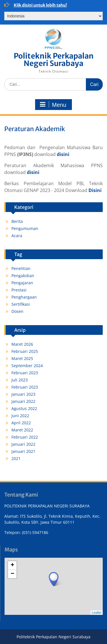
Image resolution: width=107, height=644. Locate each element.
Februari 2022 (25, 437)
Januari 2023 (23, 394)
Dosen (17, 311)
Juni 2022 (20, 416)
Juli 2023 (20, 380)
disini (63, 154)
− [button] (12, 574)
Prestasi (19, 290)
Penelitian (21, 268)
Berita (17, 221)
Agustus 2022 (24, 408)
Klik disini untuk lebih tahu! (40, 5)
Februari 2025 (25, 351)
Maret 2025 (22, 358)
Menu (53, 105)
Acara (17, 236)
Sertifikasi (21, 304)
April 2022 (21, 423)
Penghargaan (24, 297)
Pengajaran (22, 283)
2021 (16, 458)
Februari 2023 (25, 373)
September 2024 (27, 366)
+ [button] (12, 565)
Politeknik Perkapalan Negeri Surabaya (54, 60)
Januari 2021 (23, 451)
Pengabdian (23, 276)
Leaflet (97, 613)
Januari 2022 (23, 401)
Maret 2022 (22, 430)
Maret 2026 (22, 344)
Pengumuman (25, 228)
